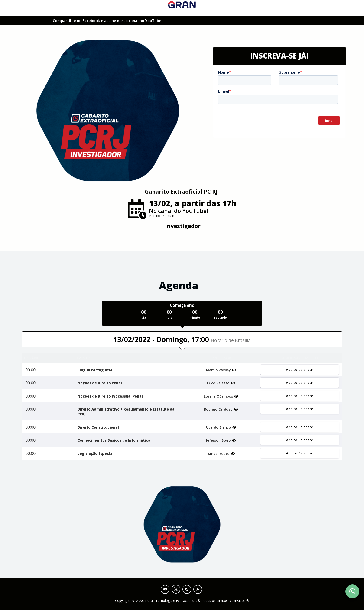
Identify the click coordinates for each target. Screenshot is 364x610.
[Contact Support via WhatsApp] (352, 591)
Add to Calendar (300, 369)
